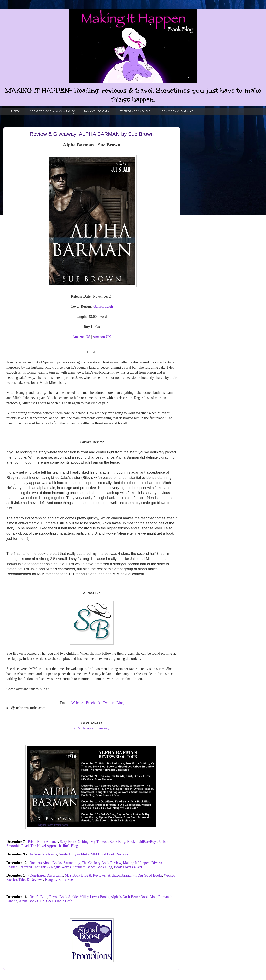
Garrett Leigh (103, 306)
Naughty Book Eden (60, 880)
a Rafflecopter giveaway (92, 728)
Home (16, 111)
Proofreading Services (134, 111)
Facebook (93, 703)
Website (77, 703)
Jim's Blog (70, 846)
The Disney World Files (177, 111)
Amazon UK (102, 337)
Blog (120, 703)
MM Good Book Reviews (110, 854)
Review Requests (97, 111)
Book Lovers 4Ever (128, 867)
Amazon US (81, 337)
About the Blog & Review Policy (52, 111)
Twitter (108, 703)
